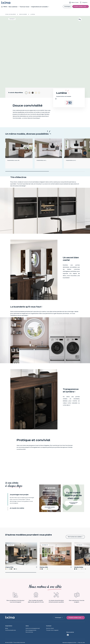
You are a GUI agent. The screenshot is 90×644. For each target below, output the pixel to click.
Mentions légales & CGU (69, 643)
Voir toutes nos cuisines (75, 537)
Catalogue (67, 7)
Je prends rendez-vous (50, 508)
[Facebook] (68, 635)
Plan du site (82, 643)
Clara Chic (9, 567)
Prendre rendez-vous (80, 7)
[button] (85, 153)
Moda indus (79, 567)
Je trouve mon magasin (73, 503)
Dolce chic (44, 567)
